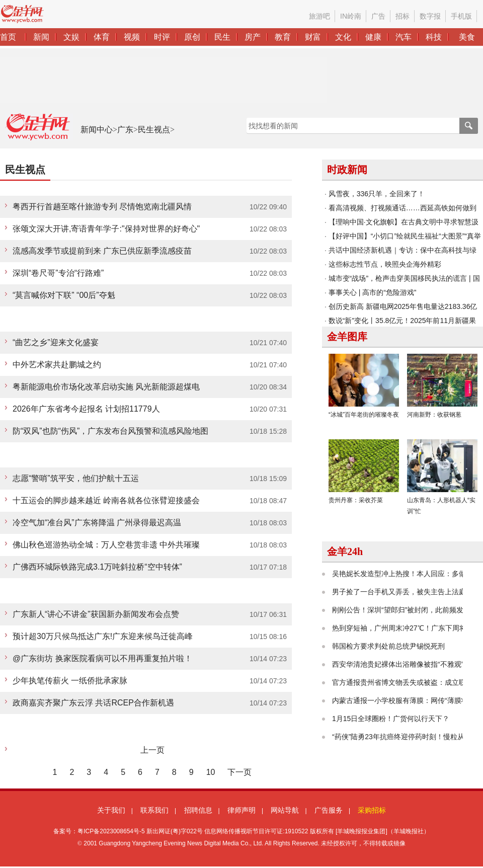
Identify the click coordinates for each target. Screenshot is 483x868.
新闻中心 (97, 130)
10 (211, 772)
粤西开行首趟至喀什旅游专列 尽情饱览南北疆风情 (102, 207)
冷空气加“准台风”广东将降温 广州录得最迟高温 (97, 523)
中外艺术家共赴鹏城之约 (57, 365)
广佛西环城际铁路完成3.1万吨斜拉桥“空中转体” (97, 567)
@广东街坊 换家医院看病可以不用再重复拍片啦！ (102, 658)
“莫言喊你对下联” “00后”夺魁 (64, 295)
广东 (125, 130)
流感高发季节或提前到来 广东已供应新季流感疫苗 (102, 251)
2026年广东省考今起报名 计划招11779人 (86, 409)
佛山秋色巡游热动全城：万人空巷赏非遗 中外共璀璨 (106, 545)
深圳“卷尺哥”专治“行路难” (58, 273)
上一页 (152, 750)
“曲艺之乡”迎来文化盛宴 (56, 342)
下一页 (239, 772)
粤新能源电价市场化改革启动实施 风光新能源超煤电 (106, 387)
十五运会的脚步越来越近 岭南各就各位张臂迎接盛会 (106, 500)
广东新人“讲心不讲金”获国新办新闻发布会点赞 (96, 614)
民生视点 (154, 130)
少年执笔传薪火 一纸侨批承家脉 (70, 681)
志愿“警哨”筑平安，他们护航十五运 (76, 478)
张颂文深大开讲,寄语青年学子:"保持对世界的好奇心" (106, 229)
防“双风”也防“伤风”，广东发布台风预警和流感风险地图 (110, 431)
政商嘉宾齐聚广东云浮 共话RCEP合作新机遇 (93, 703)
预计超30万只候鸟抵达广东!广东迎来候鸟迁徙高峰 (103, 636)
